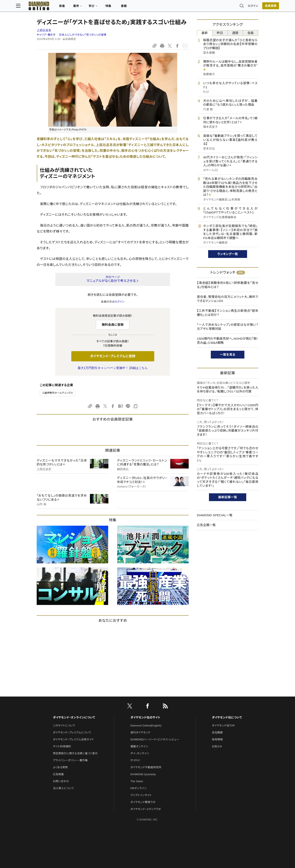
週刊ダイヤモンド (141, 732)
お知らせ (217, 746)
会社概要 (217, 732)
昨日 (220, 33)
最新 (205, 33)
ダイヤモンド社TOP (223, 726)
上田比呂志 (44, 30)
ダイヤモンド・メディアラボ (146, 809)
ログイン (232, 7)
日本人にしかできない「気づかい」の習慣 (83, 35)
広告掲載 (58, 774)
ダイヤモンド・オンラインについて (74, 717)
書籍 (145, 7)
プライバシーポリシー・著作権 (70, 760)
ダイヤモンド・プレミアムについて (72, 732)
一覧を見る (228, 355)
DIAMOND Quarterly (143, 774)
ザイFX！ (136, 760)
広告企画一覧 (206, 525)
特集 (129, 7)
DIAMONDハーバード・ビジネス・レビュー (155, 739)
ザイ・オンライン (140, 753)
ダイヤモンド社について (227, 717)
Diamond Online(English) (146, 726)
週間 (235, 33)
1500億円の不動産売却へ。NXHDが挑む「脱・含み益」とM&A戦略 (228, 341)
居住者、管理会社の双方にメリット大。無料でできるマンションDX (228, 299)
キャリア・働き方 (46, 35)
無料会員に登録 (113, 325)
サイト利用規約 (62, 746)
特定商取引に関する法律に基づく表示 (75, 753)
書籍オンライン (139, 746)
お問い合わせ (61, 781)
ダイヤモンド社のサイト (145, 717)
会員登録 (250, 7)
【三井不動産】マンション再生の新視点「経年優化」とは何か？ (228, 313)
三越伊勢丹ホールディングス (57, 393)
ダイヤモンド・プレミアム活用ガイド (73, 739)
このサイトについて (64, 726)
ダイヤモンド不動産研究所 (146, 767)
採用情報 (217, 739)
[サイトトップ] (56, 7)
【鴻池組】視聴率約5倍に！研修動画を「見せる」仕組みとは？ (228, 285)
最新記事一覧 (228, 497)
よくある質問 (60, 767)
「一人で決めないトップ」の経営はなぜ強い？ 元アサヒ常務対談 (228, 327)
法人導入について (63, 788)
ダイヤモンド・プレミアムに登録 (113, 356)
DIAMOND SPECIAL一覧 (215, 515)
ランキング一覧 (228, 254)
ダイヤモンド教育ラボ (143, 802)
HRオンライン (139, 788)
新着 (83, 7)
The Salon (137, 781)
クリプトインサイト (141, 795)
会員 (251, 33)
